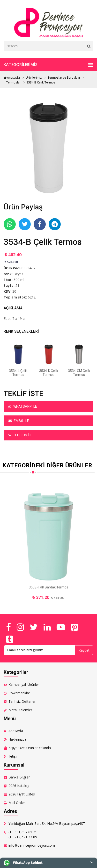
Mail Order (17, 803)
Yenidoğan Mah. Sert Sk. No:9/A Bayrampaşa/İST (47, 823)
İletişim (14, 756)
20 (14, 291)
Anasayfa (12, 78)
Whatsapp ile (23, 406)
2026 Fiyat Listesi (22, 794)
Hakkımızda (17, 739)
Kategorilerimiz (48, 65)
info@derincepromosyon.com (32, 845)
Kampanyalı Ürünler (24, 684)
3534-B (29, 268)
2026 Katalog (19, 786)
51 (17, 285)
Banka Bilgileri (19, 777)
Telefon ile (20, 435)
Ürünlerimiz (34, 78)
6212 (32, 297)
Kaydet (84, 650)
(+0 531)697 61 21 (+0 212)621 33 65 (23, 834)
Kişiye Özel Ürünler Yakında (30, 748)
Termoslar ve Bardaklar (64, 78)
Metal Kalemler (20, 710)
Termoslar (13, 82)
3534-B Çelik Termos (41, 82)
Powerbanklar (19, 693)
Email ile (19, 421)
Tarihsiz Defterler (22, 701)
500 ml (19, 280)
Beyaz (18, 274)
